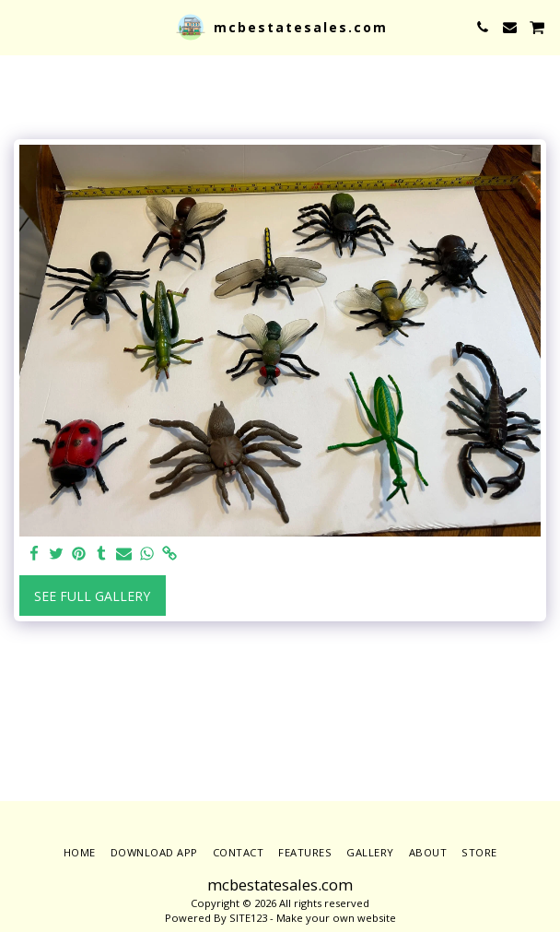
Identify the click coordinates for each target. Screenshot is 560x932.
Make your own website (336, 918)
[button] (20, 26)
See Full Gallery (92, 596)
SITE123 (248, 918)
